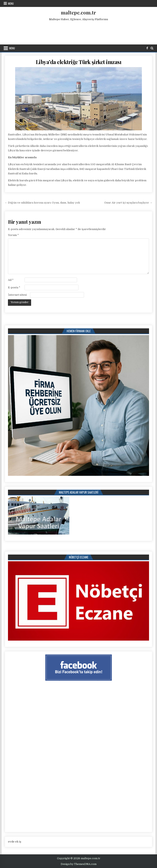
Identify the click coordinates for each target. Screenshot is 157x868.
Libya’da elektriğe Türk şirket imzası (79, 62)
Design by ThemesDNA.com (79, 864)
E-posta (14, 287)
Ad (11, 280)
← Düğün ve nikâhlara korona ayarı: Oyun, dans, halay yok (42, 203)
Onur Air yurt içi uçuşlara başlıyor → (128, 203)
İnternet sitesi (17, 295)
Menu (11, 3)
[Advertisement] (78, 32)
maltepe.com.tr (78, 12)
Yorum (13, 235)
